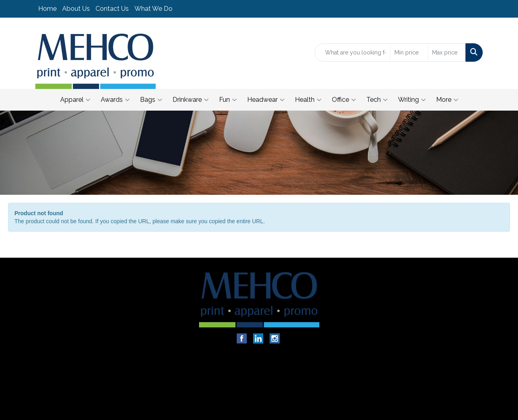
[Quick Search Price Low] (409, 52)
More (447, 100)
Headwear (266, 100)
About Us (76, 9)
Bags (151, 100)
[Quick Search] (352, 52)
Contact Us (112, 9)
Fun (228, 100)
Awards (115, 100)
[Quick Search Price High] (447, 52)
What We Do (153, 9)
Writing (412, 100)
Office (344, 100)
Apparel (75, 100)
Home (47, 9)
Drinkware (191, 100)
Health (308, 100)
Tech (377, 100)
